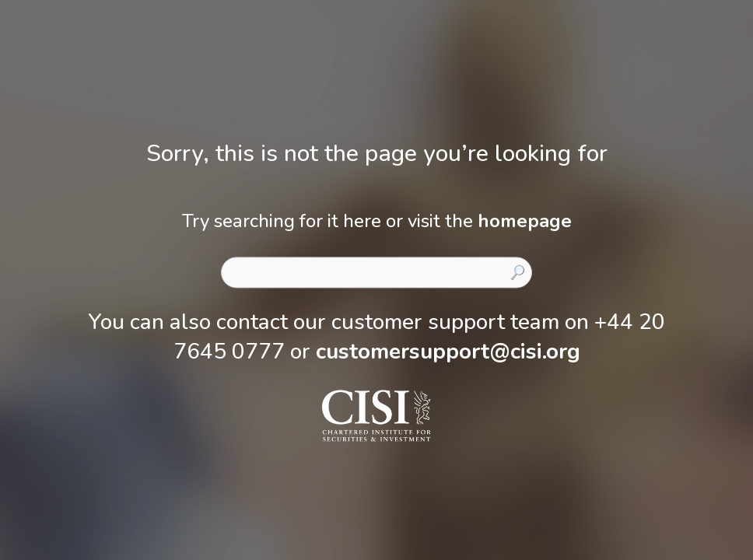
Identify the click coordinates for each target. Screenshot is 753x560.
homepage (525, 221)
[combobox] (376, 272)
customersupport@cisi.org (448, 352)
